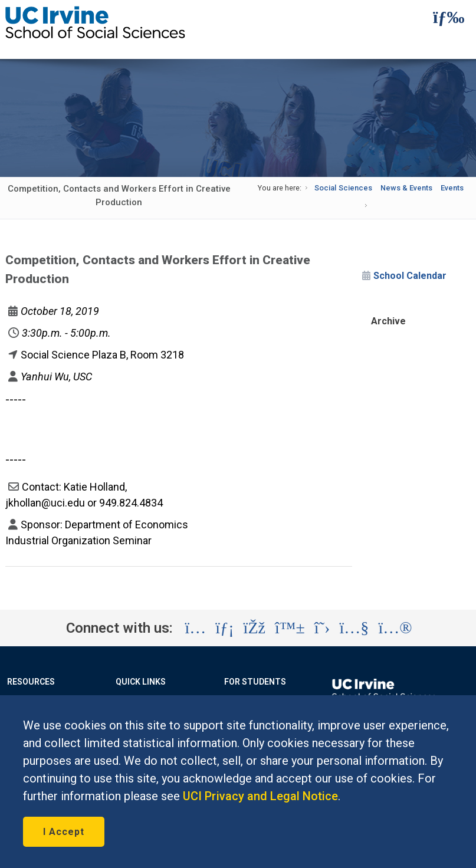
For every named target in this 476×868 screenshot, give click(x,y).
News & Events (406, 188)
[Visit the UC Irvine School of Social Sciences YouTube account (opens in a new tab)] (354, 628)
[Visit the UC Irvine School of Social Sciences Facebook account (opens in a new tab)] (255, 628)
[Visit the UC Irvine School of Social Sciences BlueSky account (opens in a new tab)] (290, 628)
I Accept (64, 832)
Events (452, 188)
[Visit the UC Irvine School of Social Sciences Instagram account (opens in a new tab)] (195, 628)
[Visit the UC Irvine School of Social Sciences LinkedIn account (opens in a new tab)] (224, 628)
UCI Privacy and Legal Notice (260, 796)
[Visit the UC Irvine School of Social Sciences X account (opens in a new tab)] (322, 628)
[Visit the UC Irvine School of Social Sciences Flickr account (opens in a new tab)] (395, 628)
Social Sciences (343, 188)
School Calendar (410, 276)
